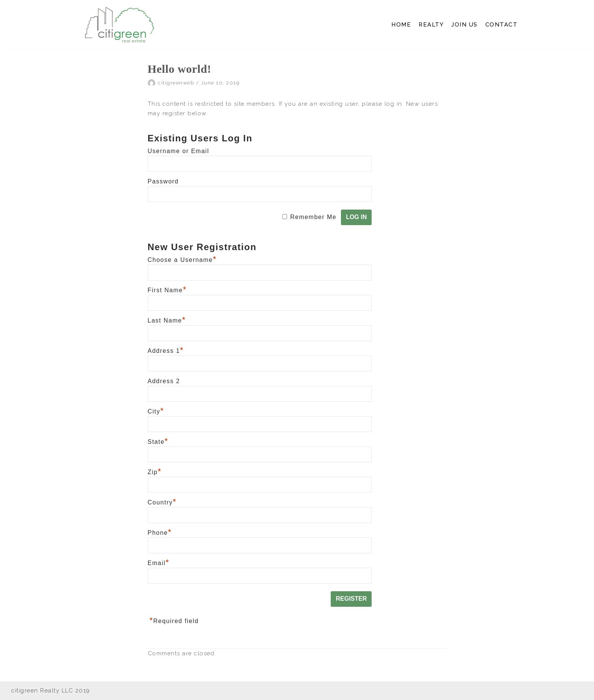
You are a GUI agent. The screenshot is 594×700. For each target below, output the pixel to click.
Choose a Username (182, 260)
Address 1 (166, 351)
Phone (160, 533)
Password (163, 181)
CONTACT (502, 25)
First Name (167, 290)
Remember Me (313, 217)
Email (159, 563)
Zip (155, 472)
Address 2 (164, 381)
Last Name (167, 320)
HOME (401, 25)
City (156, 411)
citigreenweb (176, 83)
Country (162, 502)
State (158, 442)
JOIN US (464, 25)
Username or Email (178, 151)
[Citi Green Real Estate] (119, 25)
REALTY (431, 25)
